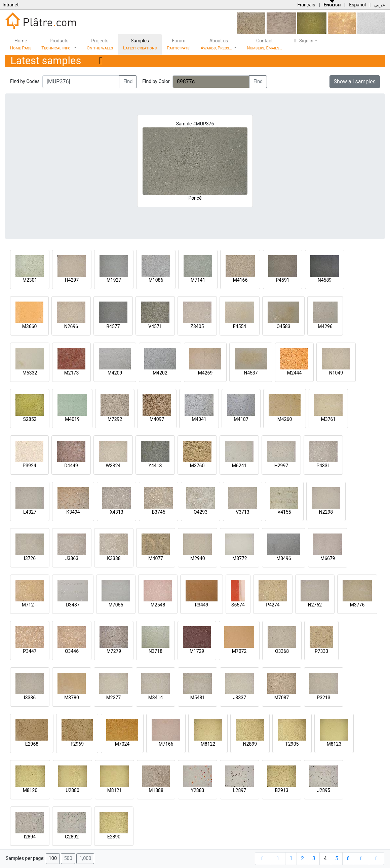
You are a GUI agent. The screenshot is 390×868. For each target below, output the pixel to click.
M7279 (114, 651)
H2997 (281, 466)
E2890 (114, 837)
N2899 (250, 744)
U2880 (72, 790)
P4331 (323, 466)
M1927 (114, 280)
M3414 (156, 698)
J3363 (72, 558)
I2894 (30, 837)
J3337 (240, 698)
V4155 (284, 512)
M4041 (199, 419)
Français (306, 5)
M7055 (116, 605)
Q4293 (201, 512)
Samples (140, 44)
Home (21, 44)
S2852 (30, 419)
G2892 (72, 837)
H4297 (72, 280)
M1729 (197, 651)
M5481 (198, 698)
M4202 (160, 373)
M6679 (328, 558)
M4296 (325, 326)
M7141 (198, 280)
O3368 (282, 651)
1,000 (85, 858)
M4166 (240, 280)
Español (357, 5)
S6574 (238, 605)
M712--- (30, 605)
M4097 (157, 419)
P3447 (30, 651)
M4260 (285, 419)
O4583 (283, 326)
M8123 (334, 744)
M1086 (156, 280)
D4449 (71, 466)
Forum (179, 44)
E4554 (240, 326)
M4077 (156, 558)
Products (57, 44)
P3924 (29, 466)
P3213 (323, 698)
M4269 (205, 373)
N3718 (155, 651)
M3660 (30, 326)
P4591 (282, 280)
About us (217, 44)
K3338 (114, 558)
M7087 (282, 698)
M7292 (115, 419)
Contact (264, 44)
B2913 (281, 790)
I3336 (30, 698)
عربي (380, 5)
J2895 (324, 790)
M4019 (72, 419)
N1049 (336, 373)
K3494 (73, 512)
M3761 (328, 419)
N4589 (325, 280)
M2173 (72, 373)
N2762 (315, 605)
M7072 (239, 651)
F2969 (77, 744)
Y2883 (198, 790)
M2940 (198, 558)
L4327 (30, 512)
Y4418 (155, 466)
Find (128, 82)
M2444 (295, 373)
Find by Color (156, 81)
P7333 (321, 651)
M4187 (241, 419)
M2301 (30, 280)
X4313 (116, 512)
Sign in (303, 41)
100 (53, 858)
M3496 (284, 558)
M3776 (357, 605)
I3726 (30, 558)
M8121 (115, 790)
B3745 (158, 512)
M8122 (208, 744)
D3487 (73, 605)
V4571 (155, 326)
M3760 (197, 466)
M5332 (30, 373)
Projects (100, 44)
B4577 (113, 326)
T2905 (292, 744)
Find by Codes (25, 81)
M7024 (122, 744)
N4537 (251, 373)
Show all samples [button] (355, 82)
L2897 (240, 790)
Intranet (10, 5)
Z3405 (197, 326)
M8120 (30, 790)
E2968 (32, 744)
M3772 (240, 558)
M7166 (166, 744)
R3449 (201, 605)
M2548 (158, 605)
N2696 (71, 326)
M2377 (114, 698)
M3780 (72, 698)
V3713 (242, 512)
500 (68, 858)
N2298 (326, 512)
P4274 (273, 605)
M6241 (239, 466)
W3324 (113, 466)
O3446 (72, 651)
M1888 (156, 790)
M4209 (115, 373)
